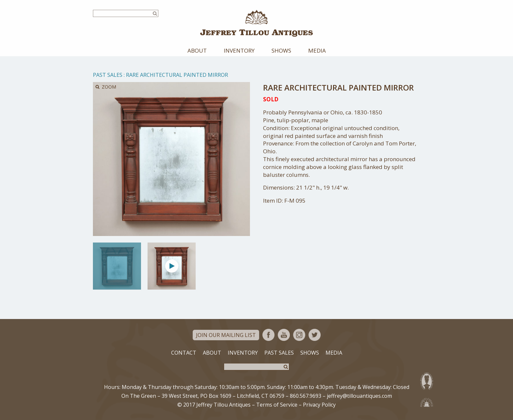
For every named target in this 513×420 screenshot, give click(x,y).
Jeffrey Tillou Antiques (256, 23)
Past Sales (108, 75)
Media (317, 50)
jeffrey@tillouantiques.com (359, 396)
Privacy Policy (319, 405)
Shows (281, 50)
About (197, 50)
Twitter (315, 335)
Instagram (299, 335)
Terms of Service (277, 405)
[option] (117, 266)
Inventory (239, 50)
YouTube (284, 335)
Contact (184, 353)
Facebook (268, 335)
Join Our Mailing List (226, 335)
